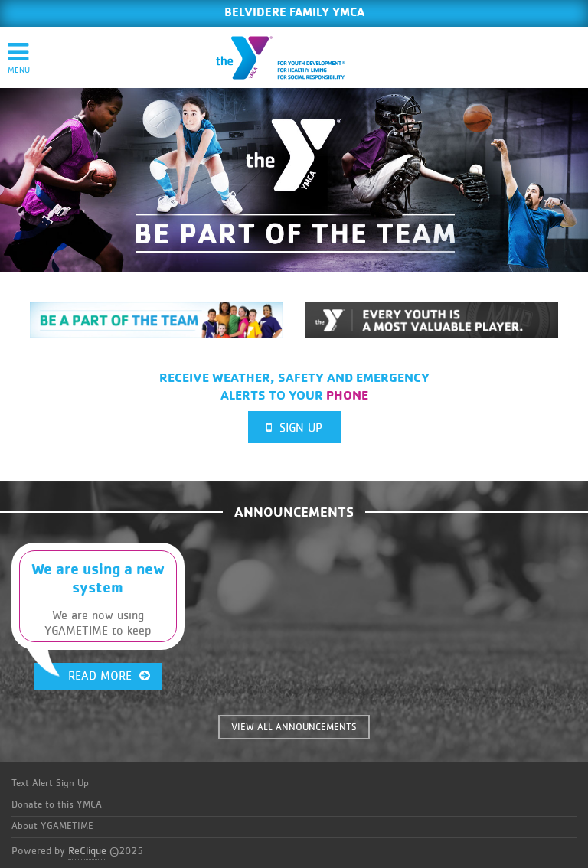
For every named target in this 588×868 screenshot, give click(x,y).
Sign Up (294, 427)
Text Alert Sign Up (50, 783)
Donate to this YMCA (57, 805)
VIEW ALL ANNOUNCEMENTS (294, 728)
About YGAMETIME (52, 826)
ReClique (87, 851)
